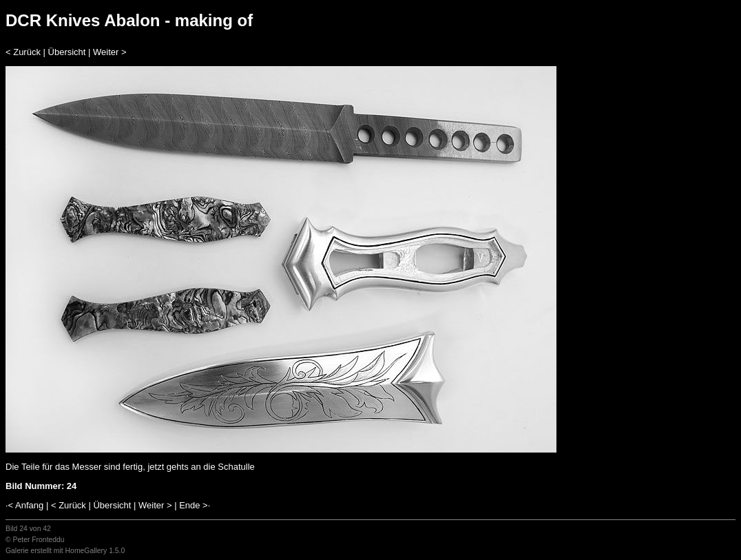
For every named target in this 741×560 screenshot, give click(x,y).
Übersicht (67, 52)
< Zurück (23, 52)
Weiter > (110, 52)
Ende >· (195, 505)
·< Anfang (24, 505)
